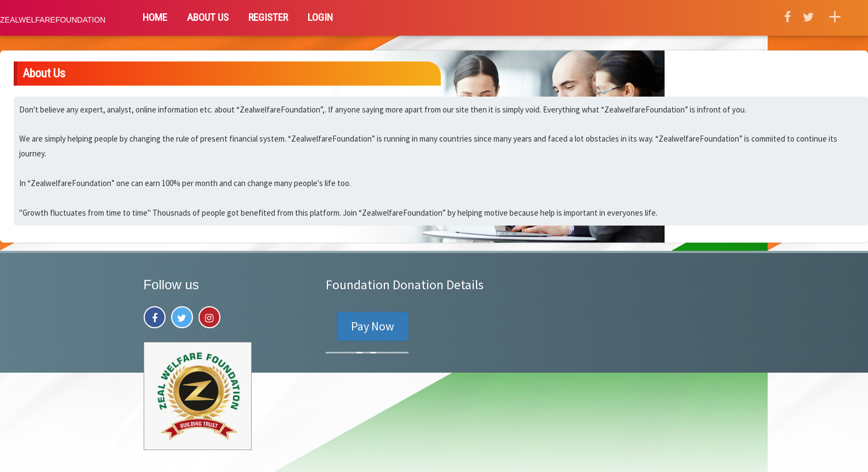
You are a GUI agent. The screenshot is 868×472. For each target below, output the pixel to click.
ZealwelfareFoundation (53, 20)
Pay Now (373, 326)
